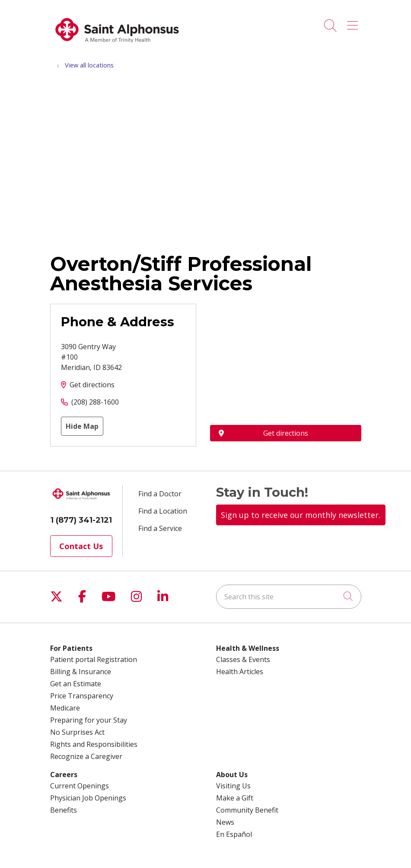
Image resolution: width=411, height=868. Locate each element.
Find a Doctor (160, 494)
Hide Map (82, 426)
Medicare (65, 708)
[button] (354, 23)
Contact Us (81, 546)
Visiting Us (233, 786)
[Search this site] (289, 597)
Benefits (64, 810)
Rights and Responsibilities (94, 744)
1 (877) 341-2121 (81, 520)
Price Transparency (82, 696)
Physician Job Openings (88, 798)
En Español (234, 834)
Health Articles (240, 672)
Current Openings (80, 786)
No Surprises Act (77, 732)
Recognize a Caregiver (86, 756)
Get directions (92, 385)
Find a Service (160, 528)
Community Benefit (247, 810)
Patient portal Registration (94, 659)
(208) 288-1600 (95, 402)
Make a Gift (235, 798)
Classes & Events (243, 659)
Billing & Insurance (81, 672)
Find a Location (163, 511)
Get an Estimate (76, 684)
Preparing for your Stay (89, 720)
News (225, 822)
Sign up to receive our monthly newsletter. (301, 515)
